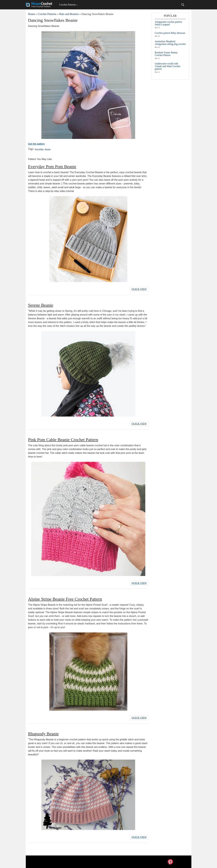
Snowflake (39, 149)
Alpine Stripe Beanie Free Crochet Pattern (65, 599)
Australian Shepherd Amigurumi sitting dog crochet (170, 43)
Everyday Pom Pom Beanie (52, 167)
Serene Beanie (41, 305)
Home (32, 14)
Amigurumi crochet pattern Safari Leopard (168, 23)
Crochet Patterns (67, 5)
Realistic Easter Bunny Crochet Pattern (166, 54)
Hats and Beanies (69, 14)
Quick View (139, 289)
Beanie (48, 149)
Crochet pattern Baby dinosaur (170, 33)
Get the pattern (36, 144)
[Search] (183, 5)
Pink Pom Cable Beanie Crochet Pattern (63, 440)
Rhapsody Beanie (44, 734)
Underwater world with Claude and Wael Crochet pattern (168, 66)
